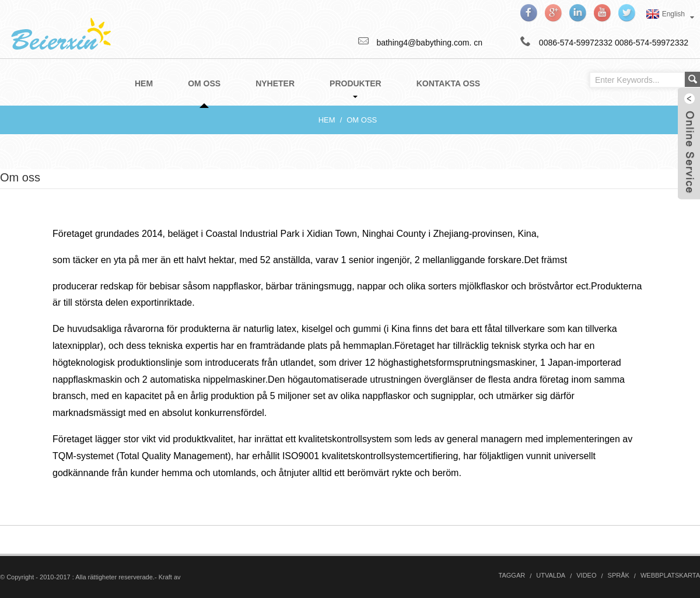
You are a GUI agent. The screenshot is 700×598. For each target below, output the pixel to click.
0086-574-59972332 (652, 43)
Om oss (362, 120)
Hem (327, 120)
